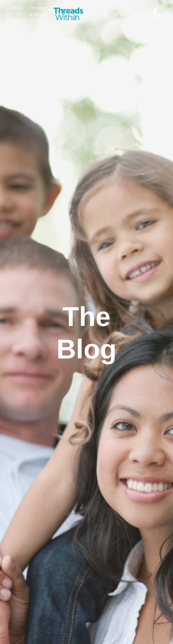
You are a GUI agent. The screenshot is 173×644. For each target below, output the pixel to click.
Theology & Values (38, 11)
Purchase (99, 14)
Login (138, 14)
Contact (120, 14)
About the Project (18, 14)
